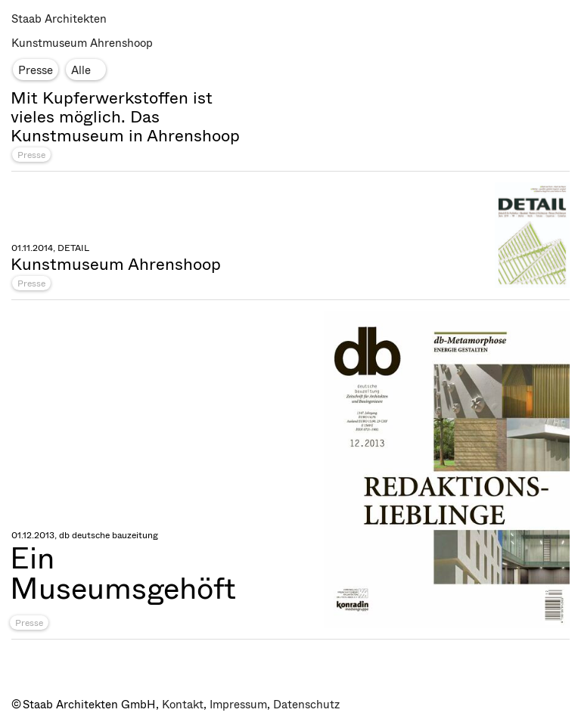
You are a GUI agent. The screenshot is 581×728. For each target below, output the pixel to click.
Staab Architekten (59, 19)
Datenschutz (306, 705)
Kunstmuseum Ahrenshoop (82, 43)
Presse (31, 155)
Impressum (238, 705)
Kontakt (183, 705)
